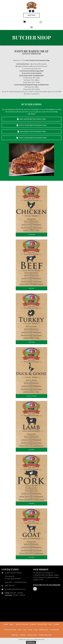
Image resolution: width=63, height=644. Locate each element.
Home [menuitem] (6, 624)
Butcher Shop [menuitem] (42, 624)
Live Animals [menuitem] (54, 630)
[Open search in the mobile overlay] (40, 22)
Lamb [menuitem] (20, 630)
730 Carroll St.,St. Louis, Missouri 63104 (13, 578)
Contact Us (35, 94)
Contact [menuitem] (23, 635)
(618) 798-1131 (10, 586)
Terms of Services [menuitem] (22, 624)
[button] (35, 589)
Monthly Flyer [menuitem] (44, 630)
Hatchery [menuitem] (15, 635)
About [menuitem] (12, 624)
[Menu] (31, 27)
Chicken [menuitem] (56, 624)
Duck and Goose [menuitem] (10, 630)
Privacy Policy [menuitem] (32, 635)
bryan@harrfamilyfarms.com (15, 589)
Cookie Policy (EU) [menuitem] (45, 635)
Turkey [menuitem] (30, 630)
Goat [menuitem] (36, 630)
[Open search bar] (41, 22)
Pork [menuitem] (25, 630)
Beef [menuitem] (50, 624)
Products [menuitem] (33, 624)
